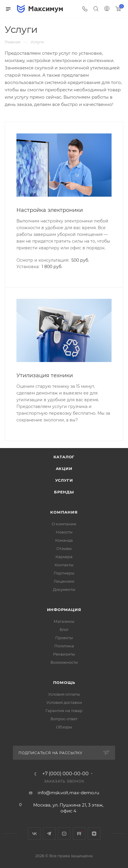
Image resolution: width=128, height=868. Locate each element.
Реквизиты (64, 654)
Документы (64, 589)
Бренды (64, 492)
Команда (64, 540)
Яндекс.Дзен (94, 834)
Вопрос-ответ (64, 719)
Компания (64, 512)
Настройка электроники (50, 210)
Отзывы (64, 548)
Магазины (64, 621)
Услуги (64, 480)
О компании (64, 524)
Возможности (64, 662)
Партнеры (64, 573)
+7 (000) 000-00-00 (65, 774)
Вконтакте (34, 834)
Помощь (64, 682)
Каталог (64, 457)
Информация (64, 610)
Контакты (64, 565)
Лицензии (64, 581)
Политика (64, 646)
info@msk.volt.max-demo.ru (68, 793)
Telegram (49, 834)
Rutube (79, 834)
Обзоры (64, 727)
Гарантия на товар (64, 711)
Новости (64, 532)
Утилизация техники (45, 375)
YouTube (64, 834)
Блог (64, 629)
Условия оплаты (64, 694)
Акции (64, 469)
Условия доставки (64, 702)
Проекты (64, 638)
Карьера (64, 557)
